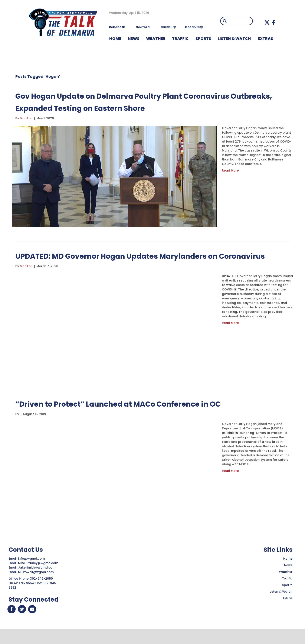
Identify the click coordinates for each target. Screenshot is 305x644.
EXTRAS (265, 38)
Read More (230, 170)
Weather (286, 584)
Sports (203, 38)
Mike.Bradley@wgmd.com (38, 575)
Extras (288, 610)
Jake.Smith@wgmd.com (37, 580)
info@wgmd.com (32, 571)
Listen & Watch (281, 604)
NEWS (134, 38)
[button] (267, 22)
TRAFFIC (180, 38)
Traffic (287, 591)
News (288, 577)
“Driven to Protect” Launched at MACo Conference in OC (131, 416)
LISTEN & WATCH (234, 38)
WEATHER (156, 38)
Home (288, 571)
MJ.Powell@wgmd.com (37, 584)
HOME (115, 38)
